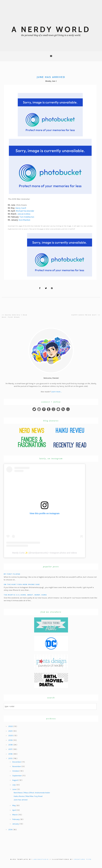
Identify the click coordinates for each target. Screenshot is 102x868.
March (15, 815)
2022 (11, 726)
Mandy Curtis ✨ (20, 553)
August (15, 780)
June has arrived (21, 800)
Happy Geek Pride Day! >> (86, 315)
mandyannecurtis (39, 553)
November (17, 766)
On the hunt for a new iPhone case (22, 584)
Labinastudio (41, 859)
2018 (11, 745)
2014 (11, 830)
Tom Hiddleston (27, 217)
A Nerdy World (51, 29)
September (17, 776)
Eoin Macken (25, 220)
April (14, 810)
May (14, 805)
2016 (11, 754)
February (16, 819)
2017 (11, 749)
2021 (11, 731)
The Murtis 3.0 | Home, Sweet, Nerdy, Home (25, 595)
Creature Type (83, 859)
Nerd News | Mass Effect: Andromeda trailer (32, 793)
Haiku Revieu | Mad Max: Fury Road (28, 796)
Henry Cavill (21, 208)
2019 (11, 740)
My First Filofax (12, 574)
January (16, 824)
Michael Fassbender (25, 211)
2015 (11, 758)
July (14, 785)
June (15, 789)
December (17, 762)
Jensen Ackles (24, 214)
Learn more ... (56, 392)
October (16, 771)
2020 (11, 736)
